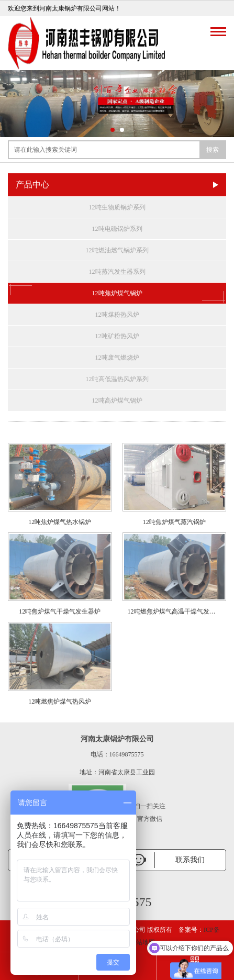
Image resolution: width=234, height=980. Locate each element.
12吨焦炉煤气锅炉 (117, 293)
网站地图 (142, 942)
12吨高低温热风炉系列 (117, 379)
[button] (113, 130)
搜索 (213, 150)
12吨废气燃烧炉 (117, 358)
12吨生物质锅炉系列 (117, 207)
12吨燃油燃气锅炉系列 (117, 250)
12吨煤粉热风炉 (117, 315)
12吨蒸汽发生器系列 (117, 272)
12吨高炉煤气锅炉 (117, 400)
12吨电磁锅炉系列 (117, 229)
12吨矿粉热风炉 (117, 336)
